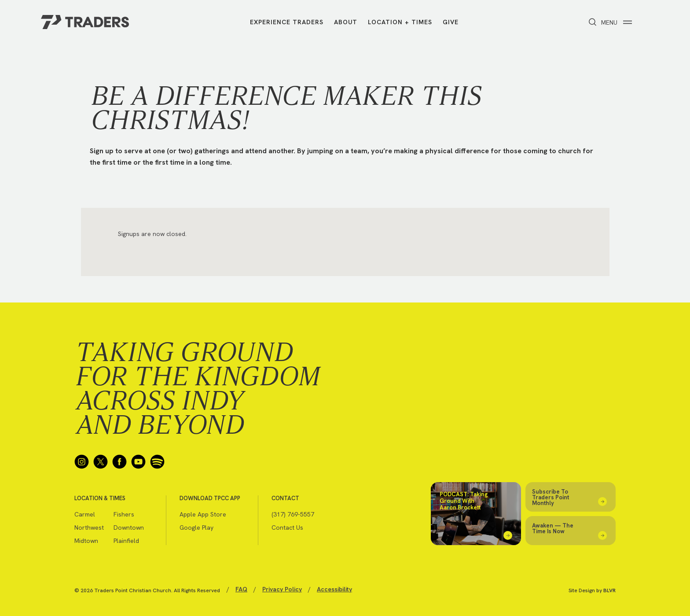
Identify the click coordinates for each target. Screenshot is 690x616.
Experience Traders (287, 22)
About (346, 22)
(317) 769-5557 (293, 514)
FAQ (241, 589)
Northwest (89, 527)
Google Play (196, 527)
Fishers (124, 514)
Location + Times (400, 22)
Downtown (129, 527)
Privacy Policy (282, 589)
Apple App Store (203, 514)
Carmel (85, 514)
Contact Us (287, 527)
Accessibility (334, 589)
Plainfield (126, 541)
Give (451, 22)
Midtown (86, 541)
